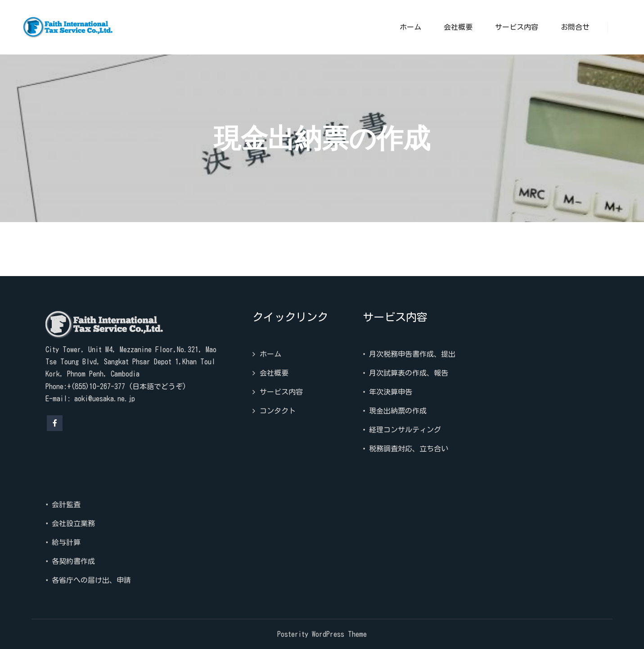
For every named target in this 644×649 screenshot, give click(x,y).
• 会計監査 (63, 504)
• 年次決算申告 (387, 392)
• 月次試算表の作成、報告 (405, 373)
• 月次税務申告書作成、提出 (409, 354)
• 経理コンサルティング (402, 430)
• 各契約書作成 (70, 561)
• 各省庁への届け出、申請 (88, 580)
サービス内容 (281, 392)
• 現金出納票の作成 (395, 411)
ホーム (270, 354)
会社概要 (274, 373)
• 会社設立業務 (70, 523)
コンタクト (278, 411)
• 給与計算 (63, 542)
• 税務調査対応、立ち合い (405, 449)
